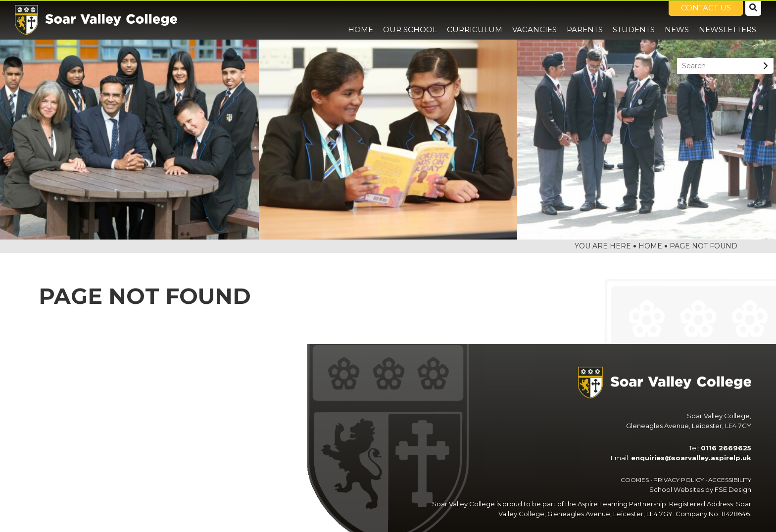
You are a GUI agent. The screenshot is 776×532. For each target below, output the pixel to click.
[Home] (96, 20)
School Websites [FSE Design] (677, 489)
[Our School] (410, 20)
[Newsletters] (727, 20)
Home (650, 246)
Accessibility (730, 480)
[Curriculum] (475, 20)
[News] (677, 20)
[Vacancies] (534, 20)
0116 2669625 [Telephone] (726, 448)
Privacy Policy (679, 480)
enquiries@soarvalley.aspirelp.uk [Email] (691, 458)
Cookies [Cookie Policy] (635, 480)
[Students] (634, 20)
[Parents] (585, 20)
